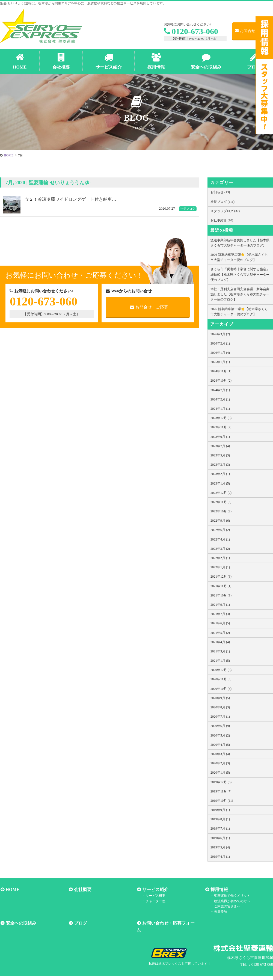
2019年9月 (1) (220, 810)
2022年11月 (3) (221, 502)
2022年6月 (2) (220, 530)
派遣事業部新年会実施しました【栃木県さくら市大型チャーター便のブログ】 (240, 243)
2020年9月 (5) (220, 698)
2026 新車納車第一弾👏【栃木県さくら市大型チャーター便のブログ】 (239, 312)
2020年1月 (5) (220, 773)
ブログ (80, 923)
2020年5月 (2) (220, 735)
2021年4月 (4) (220, 642)
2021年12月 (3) (221, 577)
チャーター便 (155, 901)
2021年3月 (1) (220, 651)
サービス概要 (155, 896)
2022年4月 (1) (220, 539)
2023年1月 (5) (220, 483)
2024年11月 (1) (221, 371)
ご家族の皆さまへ (227, 906)
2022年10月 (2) (221, 511)
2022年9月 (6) (220, 521)
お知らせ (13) (220, 192)
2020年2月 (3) (220, 763)
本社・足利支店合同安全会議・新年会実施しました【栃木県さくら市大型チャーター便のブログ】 (240, 294)
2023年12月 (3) (221, 418)
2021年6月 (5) (220, 623)
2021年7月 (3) (220, 614)
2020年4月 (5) (220, 745)
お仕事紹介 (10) (222, 220)
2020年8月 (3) (220, 707)
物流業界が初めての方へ (232, 901)
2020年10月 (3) (221, 689)
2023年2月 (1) (220, 474)
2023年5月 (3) (220, 455)
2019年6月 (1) (220, 838)
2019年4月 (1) (220, 857)
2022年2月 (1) (220, 558)
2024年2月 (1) (220, 399)
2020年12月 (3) (221, 670)
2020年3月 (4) (220, 754)
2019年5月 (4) (220, 847)
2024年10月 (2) (221, 381)
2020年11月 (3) (221, 679)
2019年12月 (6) (221, 782)
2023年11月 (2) (221, 427)
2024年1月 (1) (220, 409)
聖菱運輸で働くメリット (232, 896)
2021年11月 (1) (221, 586)
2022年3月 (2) (220, 549)
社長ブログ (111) (222, 202)
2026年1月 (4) (220, 353)
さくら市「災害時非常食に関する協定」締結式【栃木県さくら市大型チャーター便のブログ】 (240, 274)
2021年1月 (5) (220, 661)
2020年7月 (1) (220, 717)
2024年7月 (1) (220, 390)
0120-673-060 (191, 31)
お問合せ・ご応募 (253, 31)
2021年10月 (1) (221, 595)
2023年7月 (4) (220, 446)
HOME (12, 890)
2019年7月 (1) (220, 828)
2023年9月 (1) (220, 437)
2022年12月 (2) (221, 493)
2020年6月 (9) (220, 726)
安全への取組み (20, 923)
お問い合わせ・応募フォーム (170, 923)
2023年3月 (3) (220, 465)
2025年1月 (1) (220, 362)
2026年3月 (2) (220, 334)
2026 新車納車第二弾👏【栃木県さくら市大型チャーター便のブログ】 (239, 257)
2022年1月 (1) (220, 567)
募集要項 (220, 911)
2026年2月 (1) (220, 343)
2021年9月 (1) (220, 605)
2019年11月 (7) (221, 791)
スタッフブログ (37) (225, 211)
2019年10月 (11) (222, 801)
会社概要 (82, 890)
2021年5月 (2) (220, 633)
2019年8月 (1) (220, 819)
